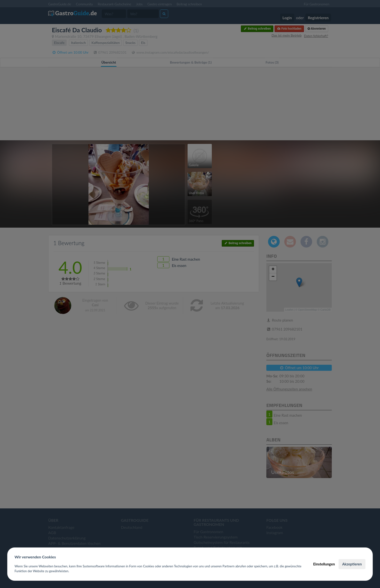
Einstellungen (324, 564)
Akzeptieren (352, 564)
